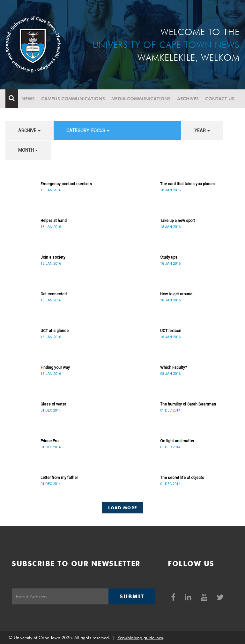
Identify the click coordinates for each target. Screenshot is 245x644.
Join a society (53, 257)
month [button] (28, 150)
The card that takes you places (187, 184)
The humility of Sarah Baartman (188, 404)
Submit (132, 596)
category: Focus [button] (88, 131)
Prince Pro (49, 441)
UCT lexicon (171, 331)
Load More (123, 508)
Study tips (169, 257)
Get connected (54, 294)
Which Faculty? (173, 367)
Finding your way (55, 367)
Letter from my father (59, 478)
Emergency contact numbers (66, 184)
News (28, 99)
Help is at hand (54, 221)
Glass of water (53, 404)
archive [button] (29, 131)
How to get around (176, 294)
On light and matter (177, 441)
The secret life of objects (182, 478)
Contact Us (220, 99)
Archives (188, 99)
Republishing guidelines (140, 638)
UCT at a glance (55, 331)
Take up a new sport (178, 221)
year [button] (202, 131)
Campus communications (73, 99)
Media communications (141, 99)
